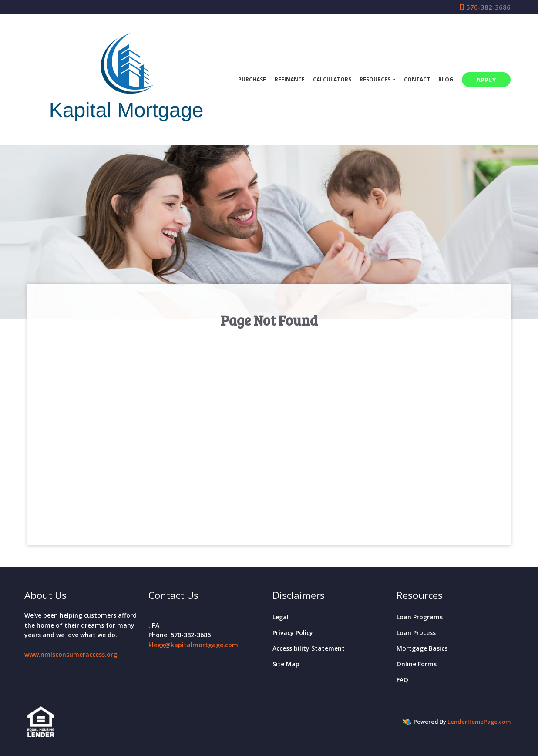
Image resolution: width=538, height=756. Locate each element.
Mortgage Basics (422, 648)
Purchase (252, 79)
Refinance (290, 79)
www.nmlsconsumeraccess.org (71, 654)
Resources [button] (376, 79)
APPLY (486, 80)
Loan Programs (420, 617)
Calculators (332, 79)
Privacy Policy (293, 633)
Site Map (286, 664)
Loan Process (416, 633)
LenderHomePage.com (479, 722)
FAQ (402, 680)
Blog (446, 79)
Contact (417, 79)
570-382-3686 (485, 7)
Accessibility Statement (309, 648)
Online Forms (417, 664)
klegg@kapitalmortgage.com (193, 645)
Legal (281, 617)
